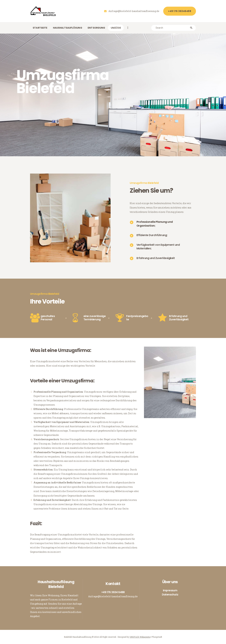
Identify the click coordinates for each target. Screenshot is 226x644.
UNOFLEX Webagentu (140, 637)
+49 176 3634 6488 (113, 592)
